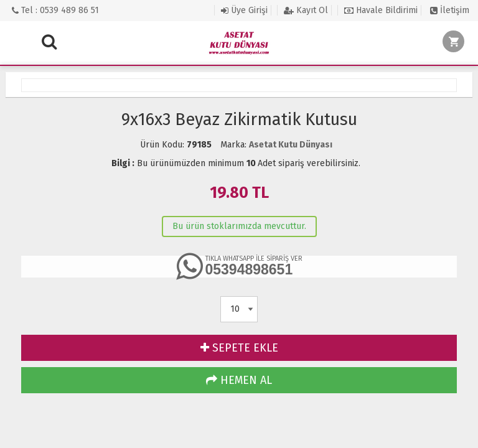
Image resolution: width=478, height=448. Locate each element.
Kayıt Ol (306, 10)
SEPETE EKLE (239, 348)
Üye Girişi (244, 10)
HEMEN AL (239, 380)
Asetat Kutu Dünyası (291, 145)
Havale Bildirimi (381, 10)
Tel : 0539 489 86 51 (55, 10)
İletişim (450, 10)
